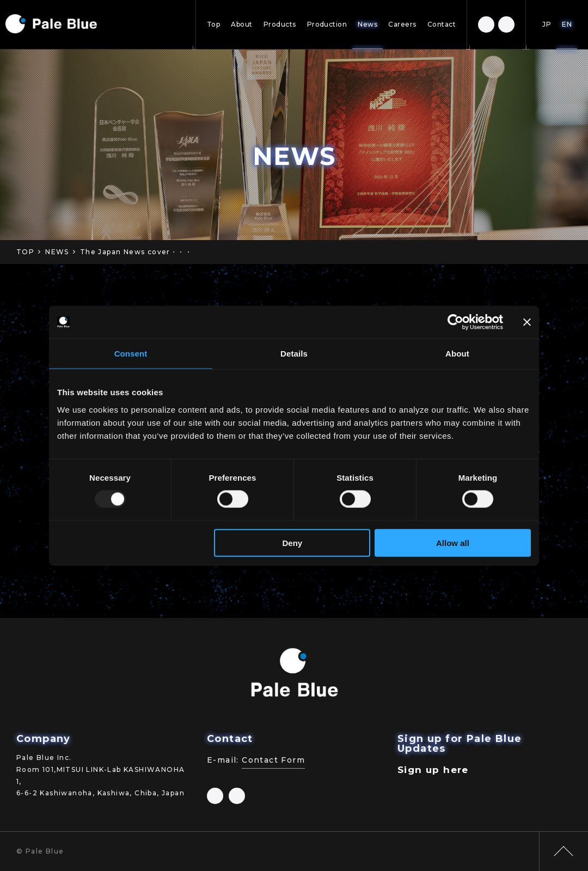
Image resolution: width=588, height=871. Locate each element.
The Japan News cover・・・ (136, 252)
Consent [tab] (131, 354)
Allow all (453, 542)
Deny (293, 542)
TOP (25, 252)
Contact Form (273, 760)
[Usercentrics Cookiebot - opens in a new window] (455, 322)
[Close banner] (527, 322)
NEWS (57, 252)
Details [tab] (294, 354)
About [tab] (457, 354)
